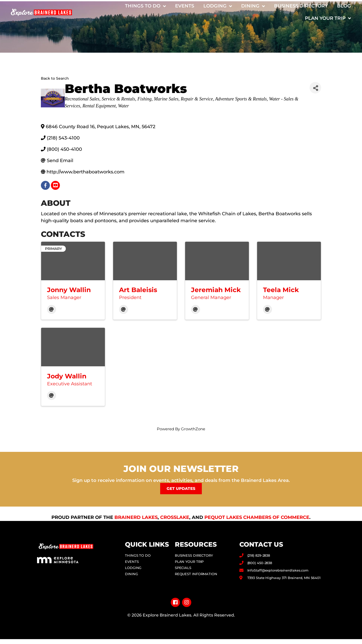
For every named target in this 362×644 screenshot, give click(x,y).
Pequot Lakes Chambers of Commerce (257, 517)
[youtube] (55, 185)
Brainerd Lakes (136, 517)
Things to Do (145, 6)
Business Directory (301, 6)
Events (185, 6)
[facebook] (45, 185)
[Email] (52, 309)
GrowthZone (193, 429)
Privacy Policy (181, 631)
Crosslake (175, 517)
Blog (344, 6)
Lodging (218, 6)
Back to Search (55, 78)
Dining (253, 6)
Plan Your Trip (328, 18)
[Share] (315, 88)
